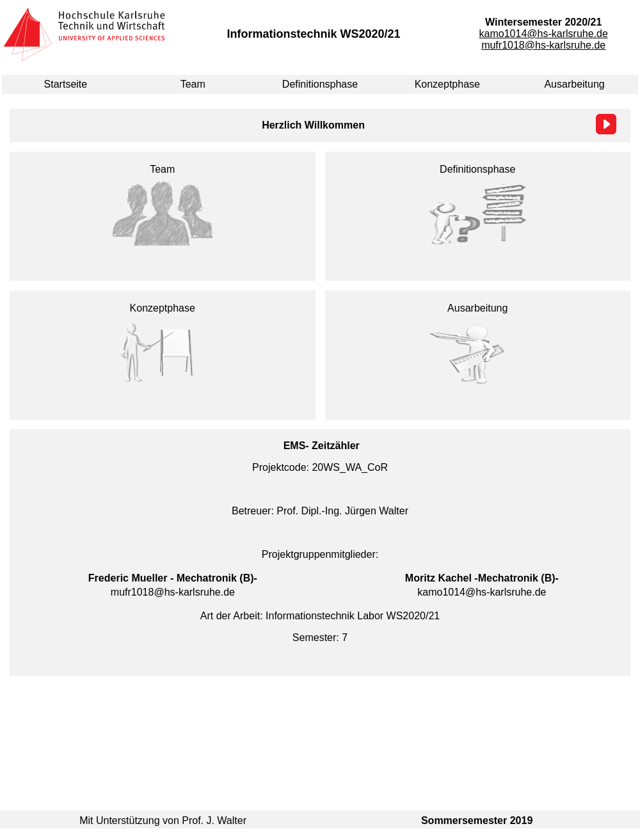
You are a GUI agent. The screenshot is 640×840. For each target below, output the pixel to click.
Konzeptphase (447, 84)
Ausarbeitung (574, 84)
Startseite (66, 84)
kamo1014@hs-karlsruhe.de (544, 34)
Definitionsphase (320, 84)
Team (193, 84)
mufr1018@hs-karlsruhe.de (543, 45)
